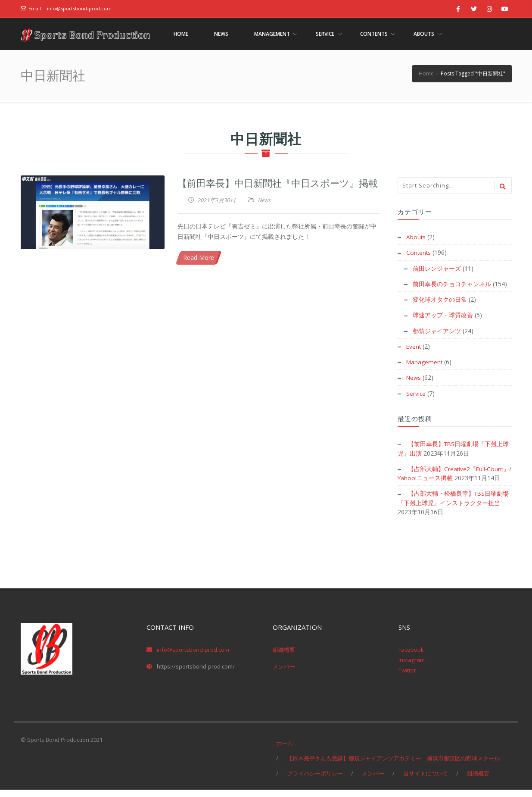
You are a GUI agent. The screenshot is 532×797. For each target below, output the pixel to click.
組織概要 (284, 657)
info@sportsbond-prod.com (79, 8)
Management (425, 361)
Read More (199, 258)
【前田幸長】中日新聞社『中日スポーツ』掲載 (278, 182)
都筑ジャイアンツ (437, 330)
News (264, 200)
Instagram (412, 667)
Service (416, 392)
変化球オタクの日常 (440, 299)
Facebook (411, 657)
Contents (419, 252)
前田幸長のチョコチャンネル (452, 283)
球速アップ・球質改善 (443, 314)
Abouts (416, 237)
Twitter (407, 678)
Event (414, 345)
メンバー (284, 674)
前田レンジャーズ (437, 268)
